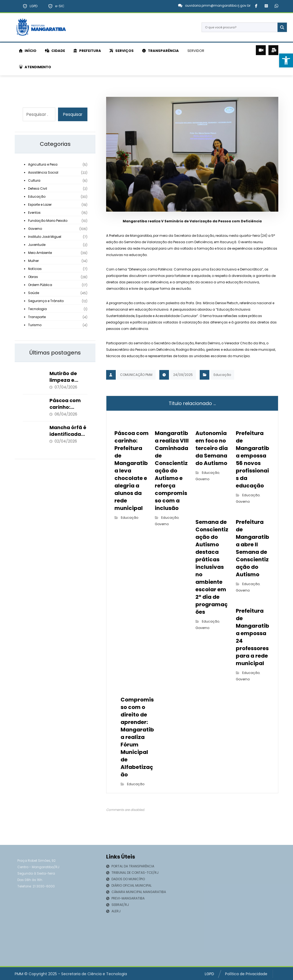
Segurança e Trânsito (46, 301)
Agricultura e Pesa (43, 165)
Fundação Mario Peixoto (48, 221)
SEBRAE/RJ (117, 905)
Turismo (35, 325)
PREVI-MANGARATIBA (125, 899)
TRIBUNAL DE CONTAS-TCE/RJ (132, 873)
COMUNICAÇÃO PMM (136, 375)
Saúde (34, 293)
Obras (33, 277)
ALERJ (113, 912)
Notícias (35, 269)
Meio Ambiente (40, 253)
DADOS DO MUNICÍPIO (126, 880)
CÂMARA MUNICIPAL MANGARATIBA (136, 893)
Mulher (33, 261)
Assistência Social (43, 173)
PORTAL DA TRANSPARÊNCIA (130, 867)
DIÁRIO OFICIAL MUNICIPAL (129, 886)
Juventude (37, 245)
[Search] (280, 27)
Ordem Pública (40, 285)
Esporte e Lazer (40, 205)
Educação (222, 375)
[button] (256, 6)
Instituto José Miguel (45, 237)
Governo (162, 525)
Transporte (37, 317)
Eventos (34, 213)
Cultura (34, 181)
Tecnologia (37, 309)
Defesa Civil (38, 189)
